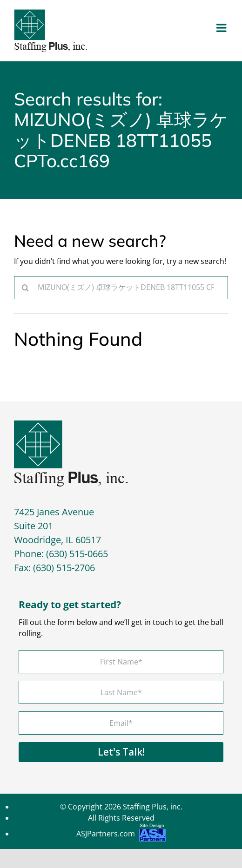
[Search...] (121, 288)
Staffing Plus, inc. (153, 807)
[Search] (26, 288)
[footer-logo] (71, 424)
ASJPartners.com (121, 835)
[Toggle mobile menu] (222, 28)
